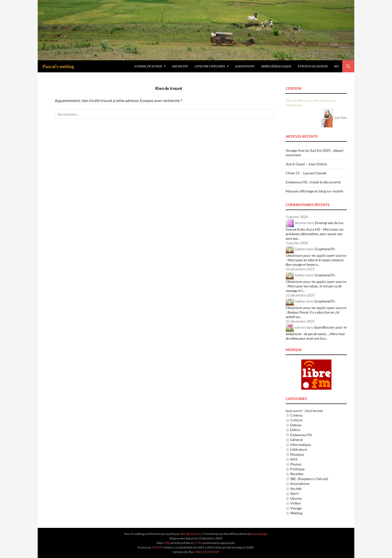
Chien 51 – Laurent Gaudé (306, 173)
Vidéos (296, 503)
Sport (295, 493)
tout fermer (314, 411)
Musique (297, 454)
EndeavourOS (301, 435)
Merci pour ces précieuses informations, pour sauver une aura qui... (314, 234)
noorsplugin (260, 534)
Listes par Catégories (210, 66)
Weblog (296, 513)
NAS (294, 459)
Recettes (297, 474)
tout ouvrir (294, 411)
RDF (216, 552)
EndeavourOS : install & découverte (313, 182)
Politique (297, 469)
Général (296, 440)
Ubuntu (296, 498)
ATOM (207, 552)
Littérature (299, 449)
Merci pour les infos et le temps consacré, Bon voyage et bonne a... (315, 262)
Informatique (301, 445)
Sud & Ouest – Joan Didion (306, 164)
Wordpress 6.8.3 (191, 534)
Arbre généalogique (276, 66)
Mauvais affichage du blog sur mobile (314, 191)
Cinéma (296, 415)
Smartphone (300, 484)
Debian (296, 425)
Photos (296, 464)
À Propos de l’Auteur (313, 66)
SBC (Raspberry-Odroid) (309, 479)
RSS (337, 66)
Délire (295, 430)
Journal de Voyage (148, 66)
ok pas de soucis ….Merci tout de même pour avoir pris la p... (315, 336)
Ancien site (180, 66)
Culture (296, 420)
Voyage (296, 508)
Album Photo (245, 66)
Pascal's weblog (58, 66)
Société (296, 489)
